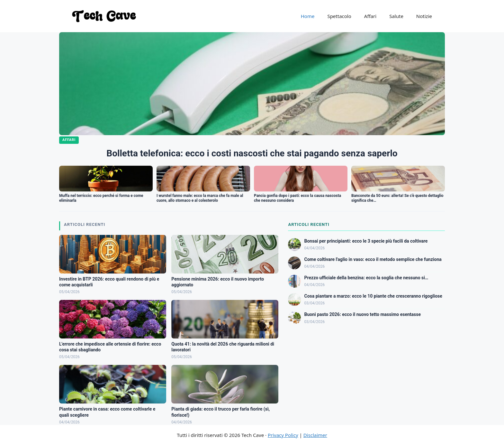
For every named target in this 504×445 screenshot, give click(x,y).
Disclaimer (315, 435)
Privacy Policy (283, 435)
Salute (396, 16)
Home (308, 16)
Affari (370, 16)
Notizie (424, 16)
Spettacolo (339, 16)
